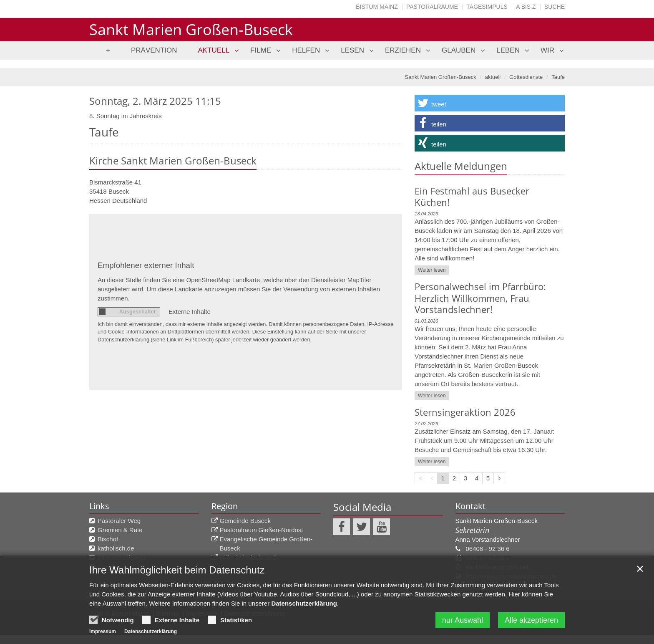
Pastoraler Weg (119, 521)
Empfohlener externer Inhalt (146, 265)
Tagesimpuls (487, 7)
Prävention (154, 50)
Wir (547, 50)
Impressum (103, 632)
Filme (261, 50)
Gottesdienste (526, 77)
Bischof (108, 539)
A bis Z (526, 7)
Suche (555, 7)
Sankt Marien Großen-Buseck (441, 77)
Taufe (558, 77)
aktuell (214, 50)
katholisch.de (116, 548)
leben (508, 50)
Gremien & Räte (120, 530)
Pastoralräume (432, 7)
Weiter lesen (432, 270)
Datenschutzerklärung (304, 604)
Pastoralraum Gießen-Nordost (262, 530)
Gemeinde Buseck (245, 521)
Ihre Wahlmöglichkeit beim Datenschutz (177, 571)
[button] (490, 103)
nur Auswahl (463, 621)
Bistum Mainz (377, 7)
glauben (459, 50)
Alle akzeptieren (531, 621)
